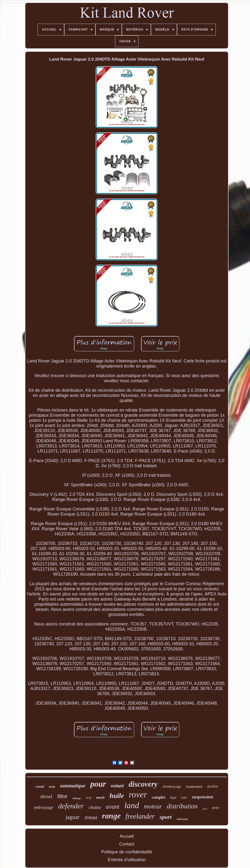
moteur (153, 806)
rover (138, 795)
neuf (88, 798)
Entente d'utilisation (127, 860)
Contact (127, 844)
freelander (140, 816)
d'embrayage (172, 786)
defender (71, 806)
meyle (100, 798)
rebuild (40, 787)
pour (98, 784)
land (132, 805)
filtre (62, 796)
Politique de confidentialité (127, 852)
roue (205, 809)
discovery (143, 784)
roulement (194, 787)
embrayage (43, 807)
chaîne (95, 807)
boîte (184, 798)
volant (117, 786)
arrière (213, 786)
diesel (46, 796)
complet (158, 797)
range (111, 816)
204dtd (91, 818)
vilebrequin (182, 819)
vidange (77, 798)
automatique (73, 786)
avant (113, 807)
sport (166, 817)
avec (216, 808)
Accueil (127, 836)
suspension (203, 797)
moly (52, 787)
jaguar (72, 817)
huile (117, 796)
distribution (182, 806)
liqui (173, 798)
